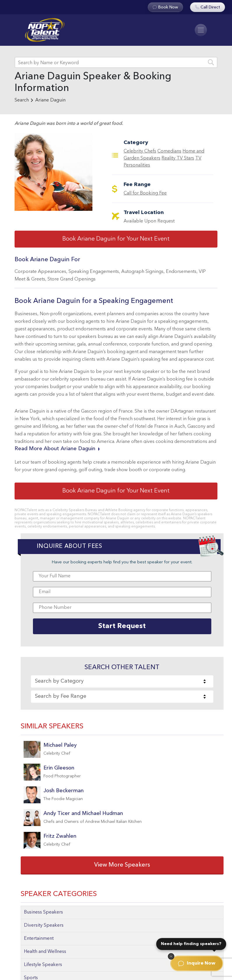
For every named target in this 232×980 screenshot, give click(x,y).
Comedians (169, 151)
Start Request (122, 626)
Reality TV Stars (178, 158)
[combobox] (122, 681)
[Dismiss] (171, 956)
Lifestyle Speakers (43, 965)
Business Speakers (43, 912)
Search (22, 100)
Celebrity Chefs (140, 151)
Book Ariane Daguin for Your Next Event (116, 239)
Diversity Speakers (44, 925)
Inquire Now (197, 963)
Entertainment (39, 939)
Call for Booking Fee (145, 193)
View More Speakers (122, 865)
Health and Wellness (45, 952)
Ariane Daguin (50, 100)
